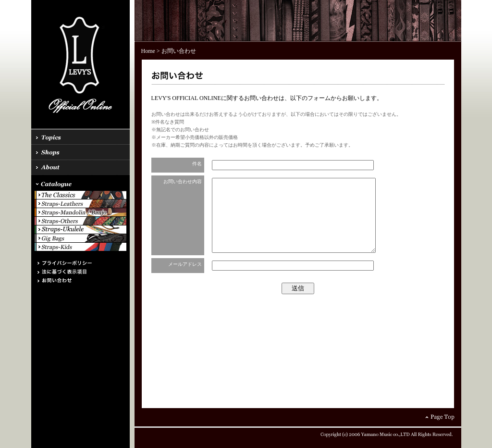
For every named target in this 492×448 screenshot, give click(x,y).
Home (148, 51)
